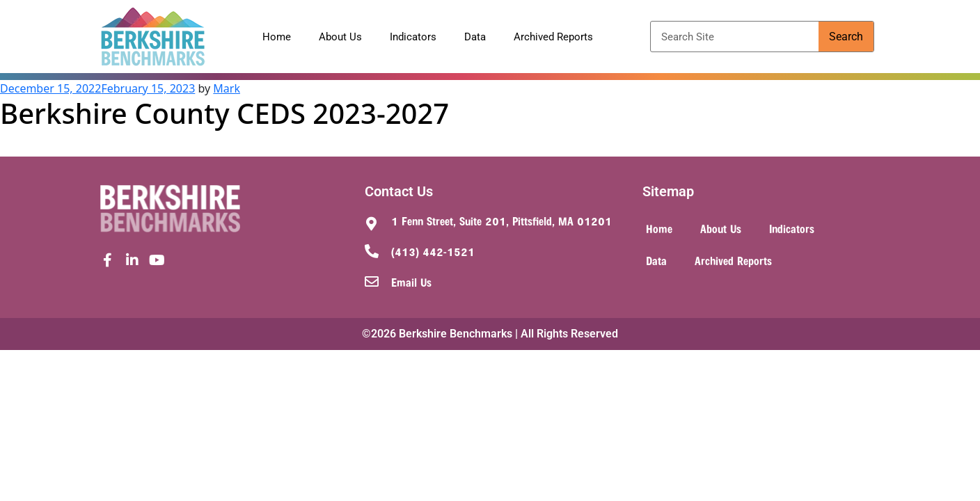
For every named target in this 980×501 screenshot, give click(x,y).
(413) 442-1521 (433, 251)
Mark (227, 88)
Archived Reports (553, 37)
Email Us (411, 282)
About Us (340, 37)
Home (277, 37)
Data (475, 37)
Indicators (413, 37)
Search (846, 37)
